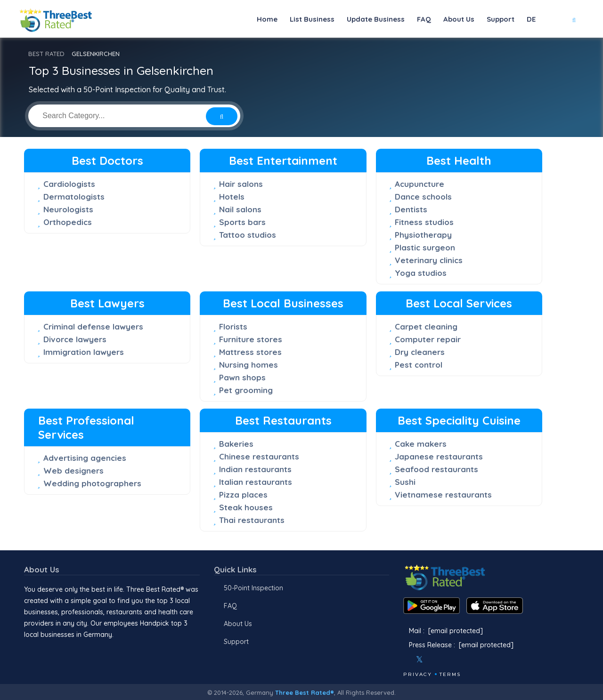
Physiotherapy (423, 235)
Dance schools (423, 197)
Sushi (405, 482)
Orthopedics (68, 222)
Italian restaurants (256, 482)
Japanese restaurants (439, 456)
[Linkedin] (460, 660)
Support (501, 19)
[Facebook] (404, 660)
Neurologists (68, 209)
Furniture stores (251, 339)
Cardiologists (69, 184)
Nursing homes (249, 365)
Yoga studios (421, 273)
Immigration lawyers (84, 352)
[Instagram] (435, 660)
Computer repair (428, 339)
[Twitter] (420, 660)
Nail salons (240, 209)
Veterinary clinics (429, 260)
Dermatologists (74, 197)
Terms (450, 674)
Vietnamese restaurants (443, 495)
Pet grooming (246, 390)
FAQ (424, 19)
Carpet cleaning (426, 326)
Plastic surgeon (425, 247)
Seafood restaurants (436, 469)
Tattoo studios (248, 235)
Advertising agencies (85, 458)
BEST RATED (46, 54)
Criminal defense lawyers (93, 326)
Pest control (419, 365)
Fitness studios (424, 222)
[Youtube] (448, 660)
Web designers (73, 471)
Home (267, 19)
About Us (459, 19)
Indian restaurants (255, 469)
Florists (233, 326)
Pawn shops (242, 377)
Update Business (376, 19)
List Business (312, 19)
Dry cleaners (420, 352)
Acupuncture (420, 184)
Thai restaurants (252, 520)
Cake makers (421, 444)
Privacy (418, 674)
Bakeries (236, 444)
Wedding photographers (92, 483)
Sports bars (242, 222)
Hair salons (241, 184)
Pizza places (243, 495)
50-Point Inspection (253, 588)
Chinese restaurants (259, 456)
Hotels (232, 197)
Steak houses (246, 507)
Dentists (411, 209)
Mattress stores (250, 352)
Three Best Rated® (305, 692)
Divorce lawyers (75, 339)
